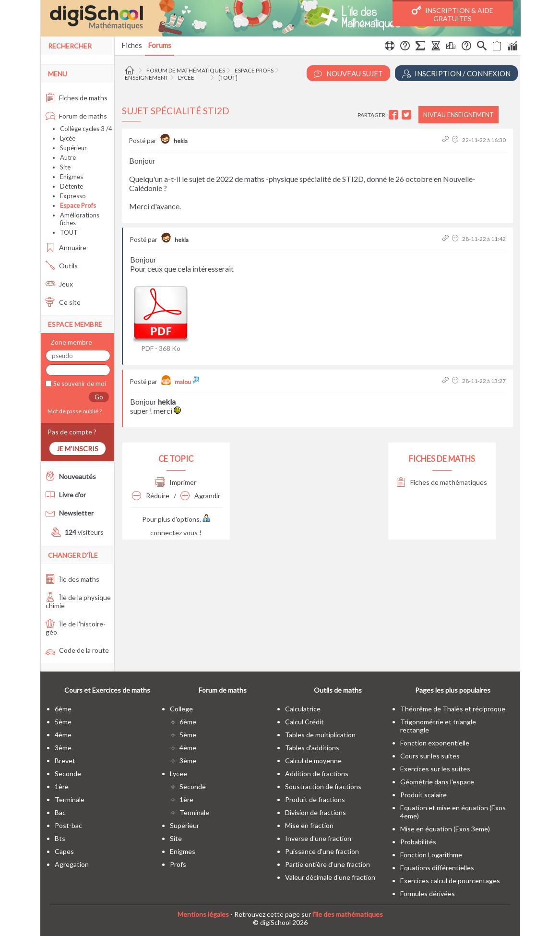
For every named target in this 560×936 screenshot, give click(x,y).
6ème (63, 709)
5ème (63, 722)
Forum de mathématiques (186, 70)
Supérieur (73, 148)
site (176, 838)
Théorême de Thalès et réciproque (453, 709)
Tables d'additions (312, 748)
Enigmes (71, 177)
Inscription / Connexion (456, 74)
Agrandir (200, 496)
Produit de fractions (315, 799)
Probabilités (418, 842)
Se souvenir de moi (79, 384)
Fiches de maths (77, 98)
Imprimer (176, 482)
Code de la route (77, 650)
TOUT (69, 232)
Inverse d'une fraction (318, 838)
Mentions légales (203, 914)
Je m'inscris (77, 449)
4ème (63, 735)
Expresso (73, 196)
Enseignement (147, 78)
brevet (65, 761)
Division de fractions (316, 812)
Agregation (72, 864)
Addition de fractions (317, 774)
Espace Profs (254, 70)
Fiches (132, 45)
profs (178, 864)
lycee (179, 774)
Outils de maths (338, 690)
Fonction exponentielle (435, 743)
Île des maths (72, 579)
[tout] (228, 78)
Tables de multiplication (320, 735)
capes (64, 851)
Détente (71, 186)
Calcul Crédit (304, 722)
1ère (62, 786)
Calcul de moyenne (313, 761)
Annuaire (66, 247)
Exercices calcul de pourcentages (450, 881)
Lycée (186, 78)
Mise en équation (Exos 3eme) (445, 829)
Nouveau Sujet (348, 74)
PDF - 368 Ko (161, 317)
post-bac (68, 825)
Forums (160, 45)
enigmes (183, 851)
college (181, 709)
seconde (68, 774)
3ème (63, 748)
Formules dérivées (428, 894)
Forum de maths (76, 116)
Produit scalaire (423, 795)
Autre (68, 157)
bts (60, 838)
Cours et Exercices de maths (107, 690)
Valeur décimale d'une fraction (330, 877)
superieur (185, 825)
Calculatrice (303, 709)
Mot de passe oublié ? (74, 411)
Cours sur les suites (430, 756)
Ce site (63, 302)
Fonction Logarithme (431, 855)
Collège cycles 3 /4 (86, 129)
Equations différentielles (437, 868)
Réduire (151, 496)
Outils (62, 266)
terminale (70, 799)
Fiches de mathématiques (442, 482)
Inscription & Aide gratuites (453, 14)
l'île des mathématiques (348, 914)
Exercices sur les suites (435, 769)
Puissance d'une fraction (322, 851)
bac (60, 812)
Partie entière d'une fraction (328, 864)
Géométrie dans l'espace (437, 782)
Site (65, 167)
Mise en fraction (309, 825)
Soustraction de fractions (323, 786)
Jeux (59, 284)
